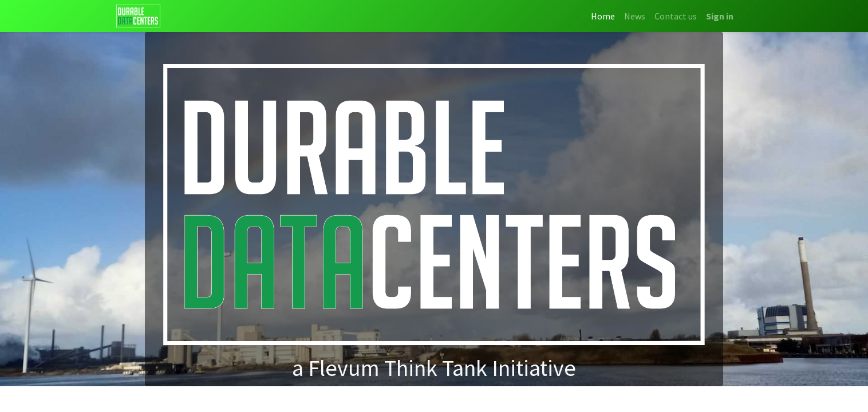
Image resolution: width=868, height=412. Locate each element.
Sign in (720, 16)
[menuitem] (603, 16)
